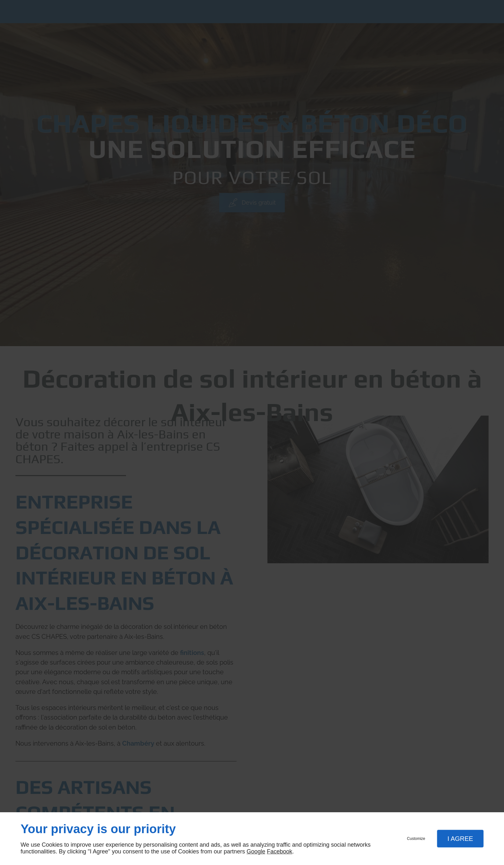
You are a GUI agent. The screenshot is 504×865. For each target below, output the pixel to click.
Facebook (279, 851)
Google (256, 851)
